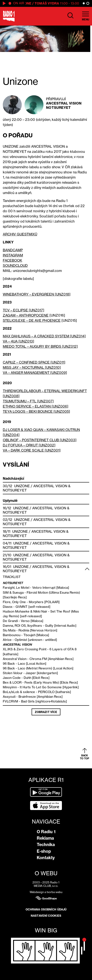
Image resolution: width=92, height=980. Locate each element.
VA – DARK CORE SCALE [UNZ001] (32, 450)
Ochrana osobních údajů (46, 909)
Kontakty (46, 858)
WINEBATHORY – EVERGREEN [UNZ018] (37, 294)
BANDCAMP (13, 250)
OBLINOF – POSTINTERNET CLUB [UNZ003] (40, 440)
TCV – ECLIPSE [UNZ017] (24, 310)
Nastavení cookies (46, 916)
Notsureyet (58, 108)
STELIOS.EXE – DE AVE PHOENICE (32, 320)
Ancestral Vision (64, 103)
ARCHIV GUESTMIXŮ (20, 234)
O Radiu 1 (46, 832)
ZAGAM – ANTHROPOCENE (26, 315)
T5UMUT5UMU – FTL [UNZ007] (28, 401)
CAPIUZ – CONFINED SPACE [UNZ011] (34, 362)
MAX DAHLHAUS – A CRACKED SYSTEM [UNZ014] (44, 336)
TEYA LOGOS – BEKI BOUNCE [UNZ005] (36, 411)
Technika (46, 845)
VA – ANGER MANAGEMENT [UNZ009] (35, 373)
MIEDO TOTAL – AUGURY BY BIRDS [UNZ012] (40, 346)
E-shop (44, 851)
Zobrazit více (46, 712)
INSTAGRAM (13, 255)
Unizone (22, 486)
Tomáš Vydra (48, 3)
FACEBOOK (12, 260)
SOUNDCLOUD (15, 265)
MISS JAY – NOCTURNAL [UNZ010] (32, 367)
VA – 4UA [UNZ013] (18, 341)
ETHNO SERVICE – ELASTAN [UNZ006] (36, 406)
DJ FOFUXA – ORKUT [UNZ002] (29, 445)
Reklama (45, 838)
